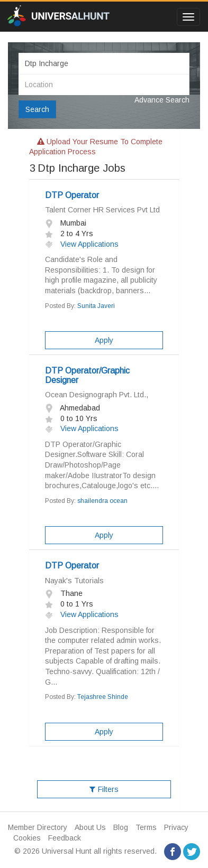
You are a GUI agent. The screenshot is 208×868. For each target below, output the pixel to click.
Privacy (176, 827)
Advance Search (162, 100)
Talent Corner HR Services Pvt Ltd (102, 210)
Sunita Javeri (96, 306)
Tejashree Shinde (103, 697)
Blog (121, 827)
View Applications (82, 244)
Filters (104, 789)
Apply (104, 340)
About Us (90, 827)
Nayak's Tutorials (74, 581)
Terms (146, 827)
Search (37, 109)
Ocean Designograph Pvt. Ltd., (97, 395)
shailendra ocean (102, 501)
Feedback (65, 838)
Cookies (27, 838)
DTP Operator (72, 195)
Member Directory (38, 827)
